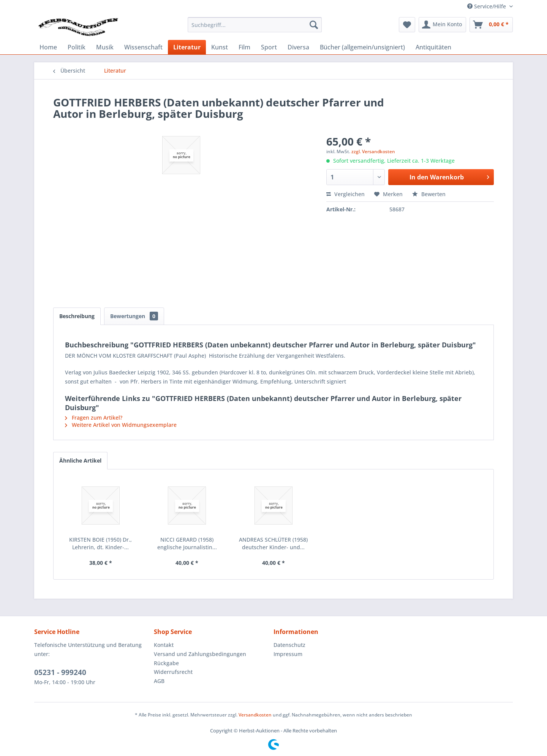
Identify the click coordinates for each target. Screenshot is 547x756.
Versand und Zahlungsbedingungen (200, 654)
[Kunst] (220, 47)
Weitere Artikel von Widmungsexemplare (121, 425)
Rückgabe (166, 663)
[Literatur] (187, 47)
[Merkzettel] (407, 25)
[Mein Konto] (442, 25)
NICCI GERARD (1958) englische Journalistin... (187, 543)
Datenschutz (289, 645)
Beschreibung (77, 316)
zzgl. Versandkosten (373, 151)
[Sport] (269, 47)
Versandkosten (255, 715)
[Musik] (105, 47)
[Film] (244, 47)
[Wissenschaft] (143, 47)
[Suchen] (314, 25)
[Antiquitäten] (433, 47)
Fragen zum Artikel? (94, 418)
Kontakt (164, 645)
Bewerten (429, 194)
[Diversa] (298, 47)
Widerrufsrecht (173, 672)
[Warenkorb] (491, 25)
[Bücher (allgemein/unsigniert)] (362, 47)
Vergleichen (345, 194)
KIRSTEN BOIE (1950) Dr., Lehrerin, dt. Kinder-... (100, 543)
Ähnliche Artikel (80, 460)
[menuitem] (255, 25)
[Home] (48, 47)
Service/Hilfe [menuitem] (487, 6)
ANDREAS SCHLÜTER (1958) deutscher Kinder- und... (273, 543)
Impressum (288, 654)
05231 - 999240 (60, 672)
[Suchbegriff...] (255, 25)
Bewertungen (134, 316)
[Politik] (77, 47)
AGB (159, 681)
